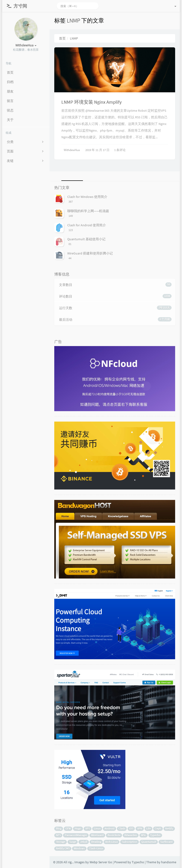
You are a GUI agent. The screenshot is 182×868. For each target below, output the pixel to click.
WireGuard (97, 835)
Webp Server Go (101, 862)
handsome (169, 862)
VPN (140, 829)
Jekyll (84, 842)
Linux (97, 829)
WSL (143, 835)
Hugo (78, 829)
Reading (96, 842)
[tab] (71, 176)
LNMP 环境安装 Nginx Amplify (91, 102)
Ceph (158, 829)
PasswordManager (76, 835)
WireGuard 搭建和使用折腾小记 (90, 253)
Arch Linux (111, 842)
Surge (73, 842)
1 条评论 (120, 150)
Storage (61, 842)
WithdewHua (72, 150)
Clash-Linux (96, 848)
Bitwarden (131, 835)
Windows (79, 848)
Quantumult (149, 842)
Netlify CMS (63, 848)
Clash (122, 829)
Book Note (114, 835)
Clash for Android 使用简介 (87, 225)
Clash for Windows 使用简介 (87, 197)
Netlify (169, 829)
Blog (59, 829)
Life (148, 829)
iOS (131, 829)
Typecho (155, 835)
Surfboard (166, 842)
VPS (88, 829)
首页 (62, 38)
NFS (58, 835)
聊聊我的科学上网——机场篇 (88, 211)
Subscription (130, 842)
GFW (68, 829)
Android (109, 829)
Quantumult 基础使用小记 (86, 239)
